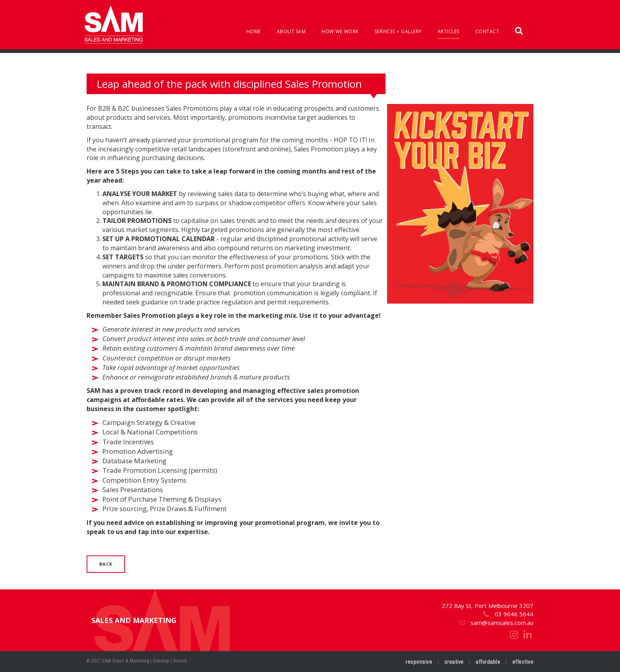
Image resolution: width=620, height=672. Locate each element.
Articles (449, 31)
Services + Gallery (398, 31)
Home (254, 31)
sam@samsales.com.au (496, 623)
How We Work (340, 31)
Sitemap (161, 661)
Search (180, 661)
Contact (487, 31)
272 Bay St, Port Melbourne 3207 (488, 606)
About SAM (291, 31)
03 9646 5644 (508, 614)
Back (106, 564)
